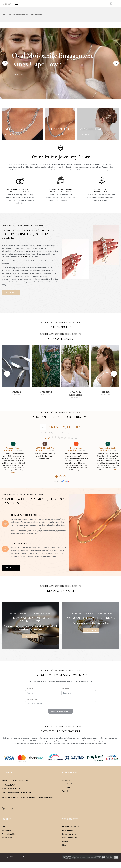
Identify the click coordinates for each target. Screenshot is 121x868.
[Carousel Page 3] (63, 94)
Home (4, 15)
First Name (29, 688)
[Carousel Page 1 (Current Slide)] (58, 94)
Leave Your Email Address (35, 699)
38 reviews (72, 438)
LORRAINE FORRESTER (45, 448)
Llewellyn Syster (76, 448)
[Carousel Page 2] (61, 94)
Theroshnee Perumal (13, 448)
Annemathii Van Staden (108, 448)
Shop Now (20, 74)
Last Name (65, 688)
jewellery (24, 257)
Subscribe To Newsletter (60, 711)
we (38, 246)
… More (82, 470)
